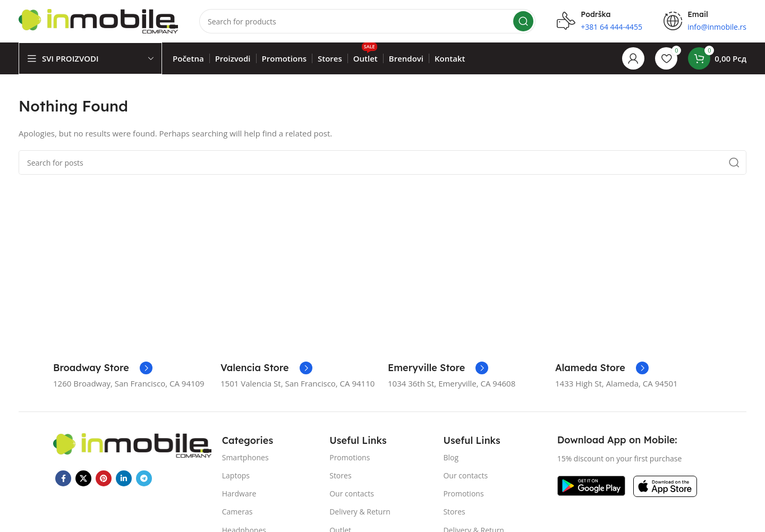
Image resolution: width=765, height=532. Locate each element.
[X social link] (83, 478)
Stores (340, 475)
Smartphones (245, 457)
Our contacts (352, 494)
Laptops (236, 475)
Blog (451, 457)
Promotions (350, 457)
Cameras (237, 512)
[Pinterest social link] (104, 478)
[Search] (367, 21)
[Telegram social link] (144, 478)
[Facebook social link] (63, 478)
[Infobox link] (103, 368)
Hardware (239, 494)
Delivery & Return (360, 512)
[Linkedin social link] (124, 478)
